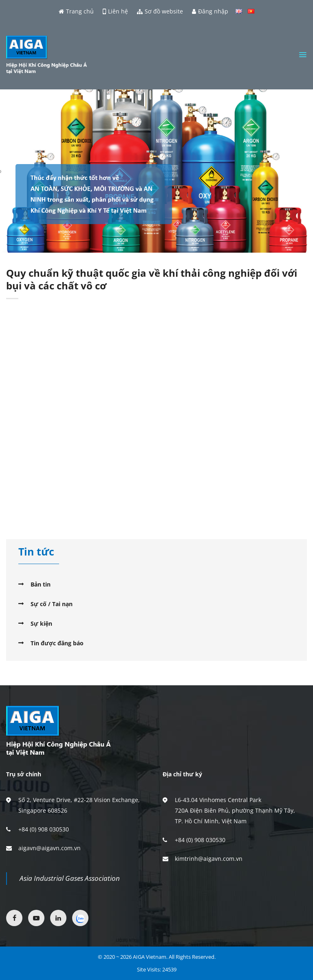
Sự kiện (41, 623)
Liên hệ (115, 11)
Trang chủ (76, 11)
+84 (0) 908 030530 (44, 829)
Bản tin (41, 584)
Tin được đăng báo (57, 643)
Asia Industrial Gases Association (70, 878)
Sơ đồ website (160, 11)
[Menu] (303, 55)
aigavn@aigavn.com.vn (50, 848)
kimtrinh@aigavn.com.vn (209, 859)
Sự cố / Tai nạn (52, 604)
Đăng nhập (210, 11)
